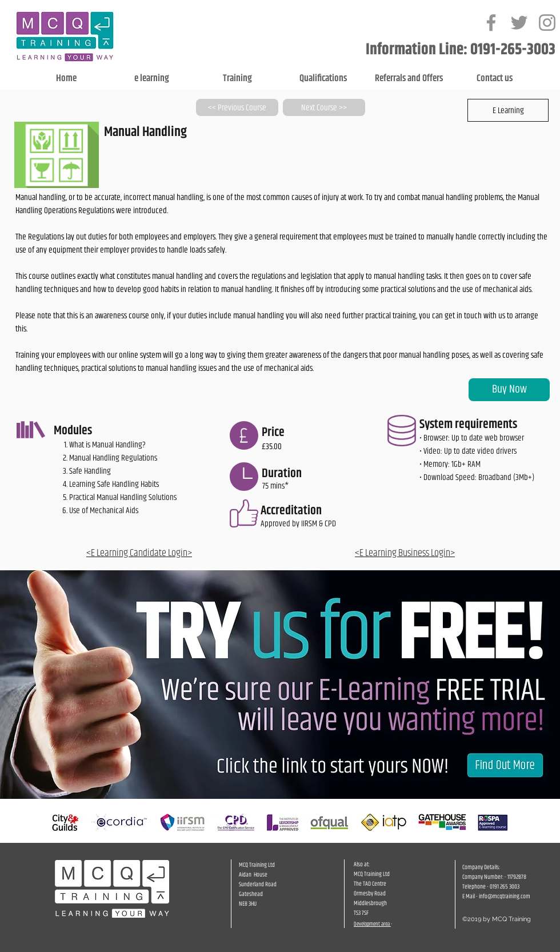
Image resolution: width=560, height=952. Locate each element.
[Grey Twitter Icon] (519, 23)
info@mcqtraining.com (505, 896)
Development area (372, 924)
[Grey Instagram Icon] (547, 23)
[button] (508, 110)
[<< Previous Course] (237, 107)
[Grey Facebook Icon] (491, 23)
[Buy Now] (509, 390)
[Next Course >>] (324, 107)
